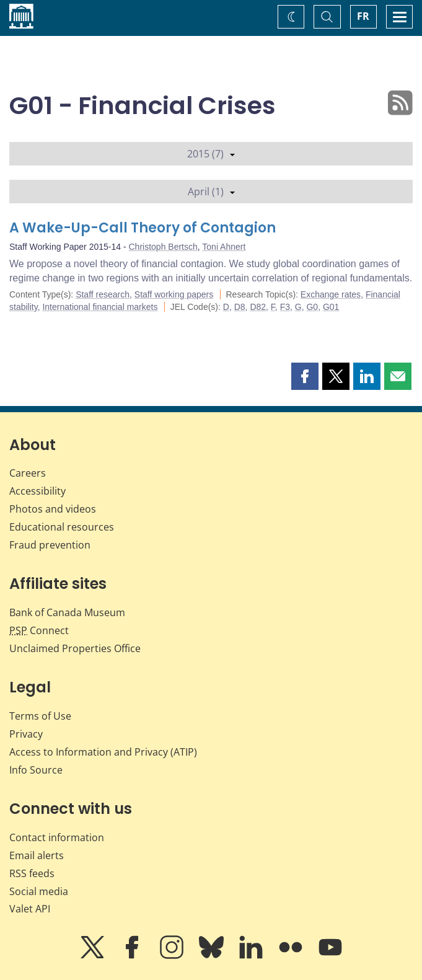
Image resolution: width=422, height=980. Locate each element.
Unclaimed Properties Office (75, 648)
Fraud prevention (50, 545)
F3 (285, 307)
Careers (28, 473)
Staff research (103, 294)
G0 (312, 307)
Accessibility (37, 491)
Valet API (30, 909)
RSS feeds (32, 873)
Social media (39, 891)
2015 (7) (211, 154)
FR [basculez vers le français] (363, 16)
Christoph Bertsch (163, 247)
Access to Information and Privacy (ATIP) (103, 752)
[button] (305, 376)
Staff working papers (174, 294)
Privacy (26, 734)
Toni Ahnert (224, 247)
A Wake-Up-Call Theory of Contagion (143, 228)
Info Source (36, 770)
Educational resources (62, 527)
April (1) (211, 192)
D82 (258, 307)
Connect (39, 630)
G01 (331, 307)
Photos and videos (53, 509)
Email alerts (37, 855)
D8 (240, 307)
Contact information (57, 837)
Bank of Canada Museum (67, 612)
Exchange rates (331, 294)
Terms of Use (40, 716)
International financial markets (100, 307)
